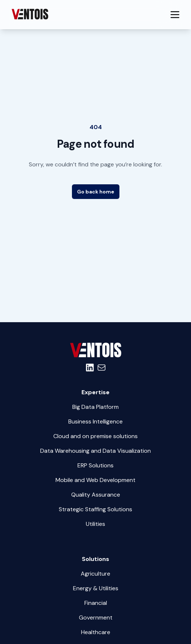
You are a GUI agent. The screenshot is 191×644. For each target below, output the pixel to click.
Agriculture (95, 574)
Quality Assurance (96, 495)
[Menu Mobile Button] (175, 15)
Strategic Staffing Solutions (95, 509)
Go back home (96, 192)
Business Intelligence (95, 421)
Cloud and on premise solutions (95, 436)
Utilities (95, 524)
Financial (96, 603)
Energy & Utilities (96, 588)
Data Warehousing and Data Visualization (95, 451)
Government (96, 617)
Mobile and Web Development (95, 480)
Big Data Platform (95, 407)
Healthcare (96, 632)
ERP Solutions (95, 465)
